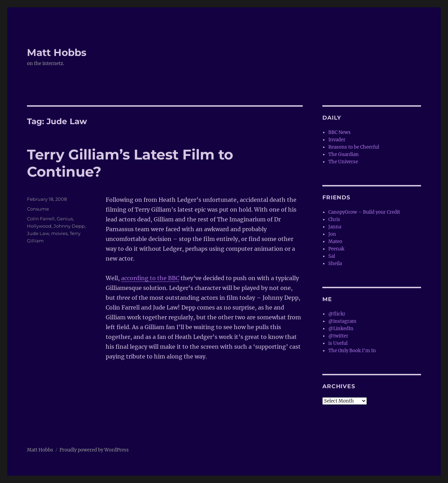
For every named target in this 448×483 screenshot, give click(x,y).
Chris (334, 219)
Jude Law (38, 233)
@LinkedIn (341, 329)
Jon (332, 234)
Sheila (335, 264)
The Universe (343, 162)
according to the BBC (150, 278)
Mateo (335, 241)
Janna (335, 227)
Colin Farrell (41, 219)
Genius (65, 219)
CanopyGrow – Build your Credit (364, 212)
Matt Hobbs (57, 52)
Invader (337, 140)
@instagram (342, 321)
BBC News (339, 132)
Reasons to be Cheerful (354, 147)
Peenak (336, 249)
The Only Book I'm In (352, 351)
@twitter (338, 336)
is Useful (338, 343)
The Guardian (344, 154)
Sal (332, 256)
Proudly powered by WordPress (94, 450)
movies (59, 233)
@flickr (337, 314)
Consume (38, 209)
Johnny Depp (69, 226)
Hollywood (39, 226)
